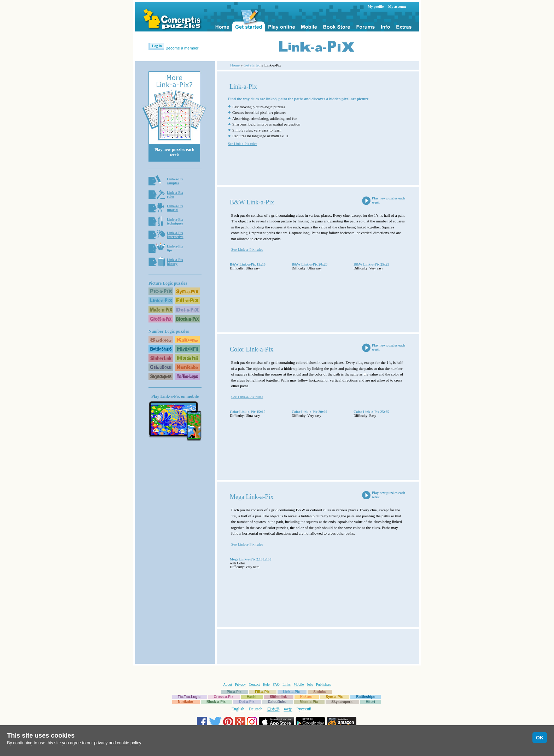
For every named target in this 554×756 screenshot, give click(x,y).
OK (540, 738)
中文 (288, 709)
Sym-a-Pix (334, 697)
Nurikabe (185, 702)
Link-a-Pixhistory (175, 262)
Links (287, 684)
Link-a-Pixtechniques (175, 221)
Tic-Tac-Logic (189, 697)
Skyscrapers (342, 702)
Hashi (252, 697)
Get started (252, 65)
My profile (376, 7)
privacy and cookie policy (118, 743)
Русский (304, 709)
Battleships (366, 697)
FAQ (276, 684)
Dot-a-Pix (247, 702)
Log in (157, 46)
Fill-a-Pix (262, 692)
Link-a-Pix (292, 692)
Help (266, 684)
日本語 (273, 709)
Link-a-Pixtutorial (175, 208)
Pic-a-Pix (234, 692)
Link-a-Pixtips (175, 248)
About (228, 684)
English (238, 709)
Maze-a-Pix (309, 702)
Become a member (182, 48)
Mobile (299, 684)
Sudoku (320, 692)
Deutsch (255, 709)
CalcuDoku (277, 702)
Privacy (241, 684)
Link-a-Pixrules (175, 194)
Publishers (323, 684)
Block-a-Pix (216, 702)
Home (235, 65)
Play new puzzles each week (174, 152)
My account (397, 7)
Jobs (310, 684)
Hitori (371, 702)
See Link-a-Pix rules (243, 144)
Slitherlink (278, 697)
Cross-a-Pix (224, 697)
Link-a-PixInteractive (175, 235)
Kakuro (306, 697)
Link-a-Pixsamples (175, 181)
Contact (254, 684)
